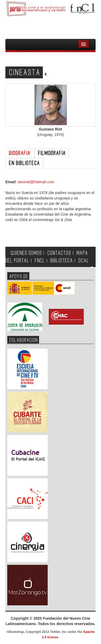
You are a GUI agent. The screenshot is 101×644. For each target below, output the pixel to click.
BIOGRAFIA (20, 153)
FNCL (40, 261)
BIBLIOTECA (62, 261)
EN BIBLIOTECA (24, 163)
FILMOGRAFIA (52, 153)
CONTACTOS (59, 253)
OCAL (84, 261)
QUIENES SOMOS (26, 253)
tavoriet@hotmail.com (36, 182)
